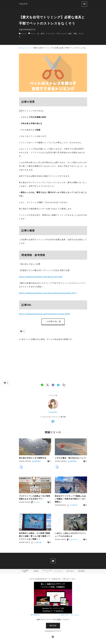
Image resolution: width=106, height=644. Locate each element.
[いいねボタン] (21, 332)
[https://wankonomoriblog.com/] (53, 423)
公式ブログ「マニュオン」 (71, 616)
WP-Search (35, 616)
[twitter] (53, 561)
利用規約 (36, 572)
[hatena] (58, 386)
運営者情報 (81, 572)
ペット (24, 34)
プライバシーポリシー (47, 572)
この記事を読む (53, 322)
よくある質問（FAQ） (25, 572)
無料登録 (53, 627)
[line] (42, 386)
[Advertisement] (53, 360)
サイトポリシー (59, 572)
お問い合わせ (70, 572)
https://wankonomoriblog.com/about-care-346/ (41, 277)
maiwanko (53, 413)
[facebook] (53, 386)
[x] (48, 386)
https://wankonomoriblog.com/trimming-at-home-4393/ (45, 314)
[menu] (84, 4)
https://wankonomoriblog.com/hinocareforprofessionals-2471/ (48, 293)
